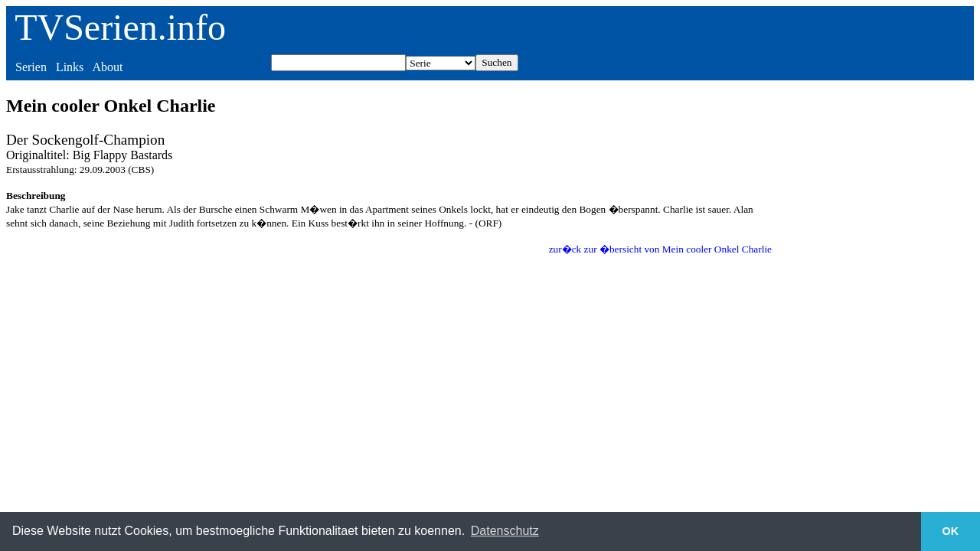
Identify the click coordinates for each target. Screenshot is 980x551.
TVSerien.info (120, 27)
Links (70, 67)
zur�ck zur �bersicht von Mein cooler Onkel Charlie (660, 249)
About (107, 67)
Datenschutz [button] (505, 531)
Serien (31, 67)
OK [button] (951, 531)
